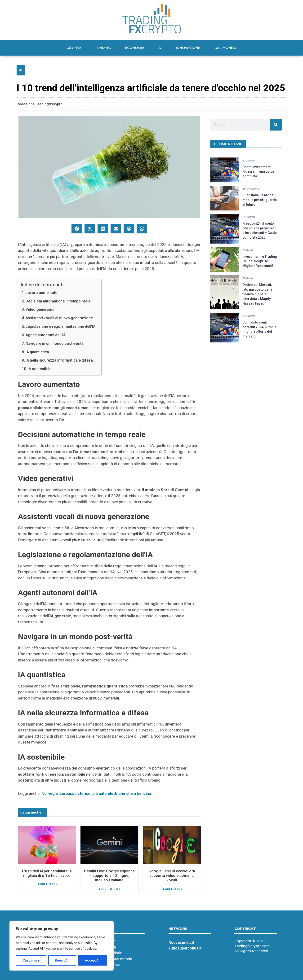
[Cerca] (276, 125)
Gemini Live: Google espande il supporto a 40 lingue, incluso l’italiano (109, 876)
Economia (135, 48)
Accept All (93, 960)
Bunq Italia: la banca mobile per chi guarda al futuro (260, 200)
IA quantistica (37, 352)
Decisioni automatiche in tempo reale (58, 301)
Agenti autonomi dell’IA (46, 335)
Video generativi (40, 309)
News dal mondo (118, 959)
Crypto (74, 48)
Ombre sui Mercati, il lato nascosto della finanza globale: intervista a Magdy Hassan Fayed (258, 294)
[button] (77, 229)
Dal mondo (225, 48)
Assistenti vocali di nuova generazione (59, 318)
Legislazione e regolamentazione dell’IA (60, 326)
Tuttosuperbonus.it (185, 948)
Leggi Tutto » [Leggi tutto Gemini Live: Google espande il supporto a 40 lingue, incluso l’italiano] (109, 889)
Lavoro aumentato (42, 293)
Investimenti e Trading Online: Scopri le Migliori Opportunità (260, 261)
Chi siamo (112, 965)
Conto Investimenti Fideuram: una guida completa (258, 172)
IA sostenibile (40, 369)
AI (160, 48)
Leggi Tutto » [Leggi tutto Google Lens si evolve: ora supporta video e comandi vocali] (172, 889)
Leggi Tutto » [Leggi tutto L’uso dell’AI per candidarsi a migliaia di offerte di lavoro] (47, 884)
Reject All (62, 960)
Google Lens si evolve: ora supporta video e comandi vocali (172, 876)
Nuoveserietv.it (181, 943)
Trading (103, 48)
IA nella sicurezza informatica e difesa (59, 360)
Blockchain (113, 953)
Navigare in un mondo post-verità (55, 343)
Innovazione (188, 48)
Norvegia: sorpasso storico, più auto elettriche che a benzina (96, 793)
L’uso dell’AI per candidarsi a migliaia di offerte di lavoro (47, 873)
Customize (31, 960)
